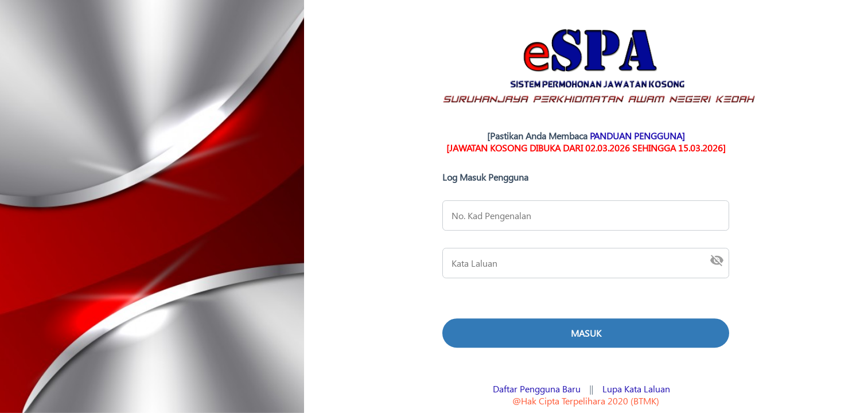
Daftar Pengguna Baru (537, 389)
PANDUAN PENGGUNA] (637, 136)
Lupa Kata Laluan (636, 389)
